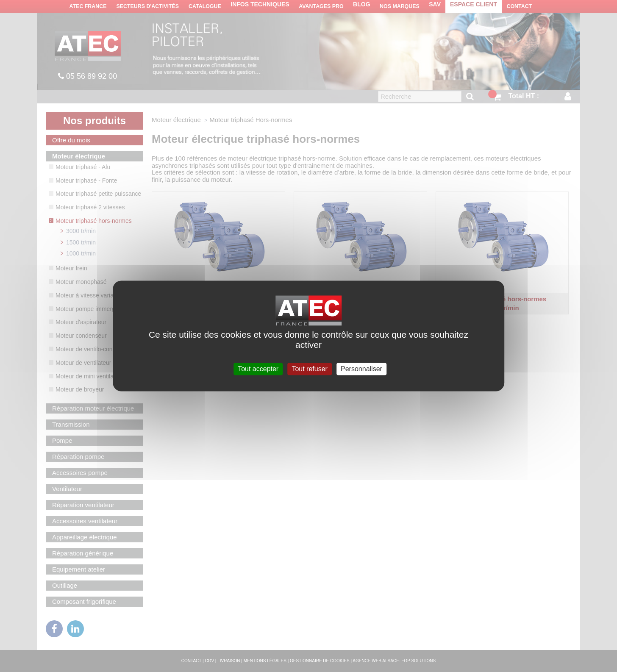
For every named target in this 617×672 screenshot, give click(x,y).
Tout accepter (258, 369)
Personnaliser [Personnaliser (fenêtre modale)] (361, 369)
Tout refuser (309, 369)
